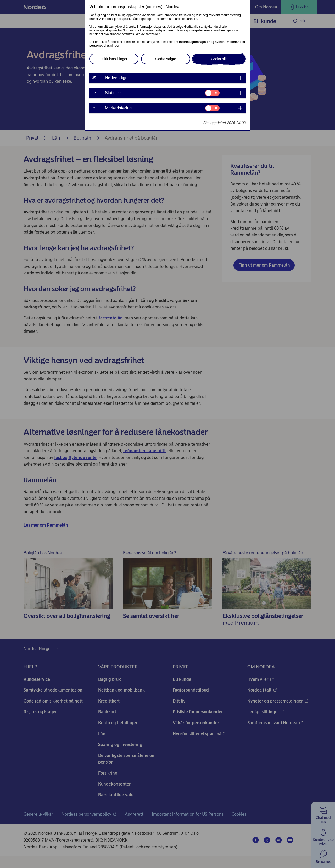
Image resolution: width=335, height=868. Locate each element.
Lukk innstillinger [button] (114, 59)
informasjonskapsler (194, 42)
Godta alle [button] (219, 59)
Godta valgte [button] (166, 59)
